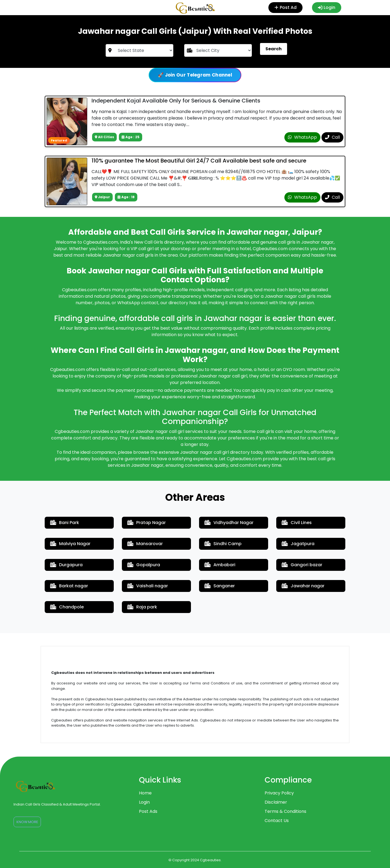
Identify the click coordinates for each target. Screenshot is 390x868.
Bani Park (65, 523)
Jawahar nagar (303, 586)
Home (145, 793)
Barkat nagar (69, 586)
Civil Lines (297, 523)
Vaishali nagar (148, 586)
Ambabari (220, 565)
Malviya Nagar (70, 544)
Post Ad (287, 7)
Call (332, 137)
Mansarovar (145, 544)
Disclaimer (276, 802)
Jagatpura (298, 544)
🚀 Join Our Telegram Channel (195, 75)
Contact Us (277, 821)
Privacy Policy (279, 793)
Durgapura (66, 565)
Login (327, 7)
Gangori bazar (302, 565)
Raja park (142, 607)
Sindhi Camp (223, 544)
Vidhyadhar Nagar (229, 523)
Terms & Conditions (285, 811)
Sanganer (220, 586)
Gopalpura (144, 565)
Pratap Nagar (147, 523)
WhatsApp (302, 137)
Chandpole (67, 607)
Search (274, 49)
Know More (27, 822)
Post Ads (148, 811)
